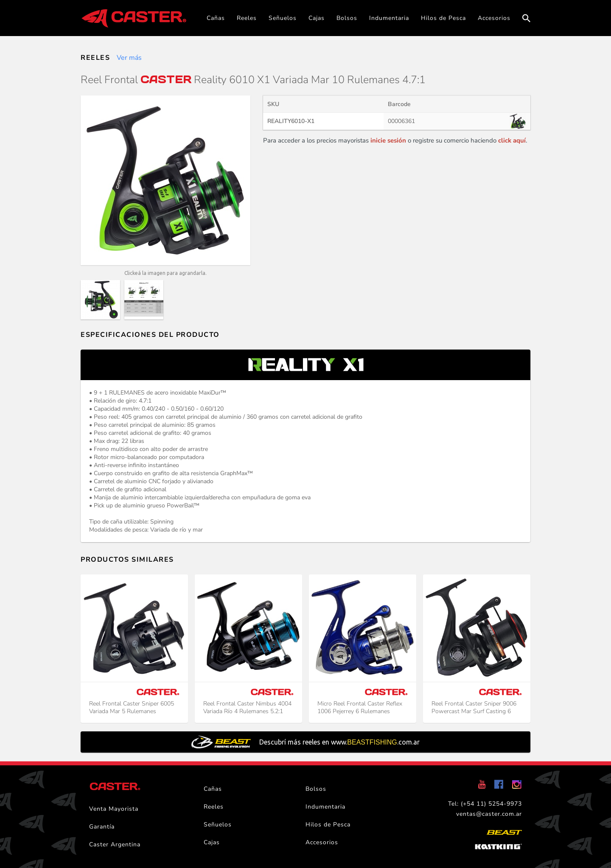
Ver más (129, 58)
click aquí (512, 140)
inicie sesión (388, 140)
